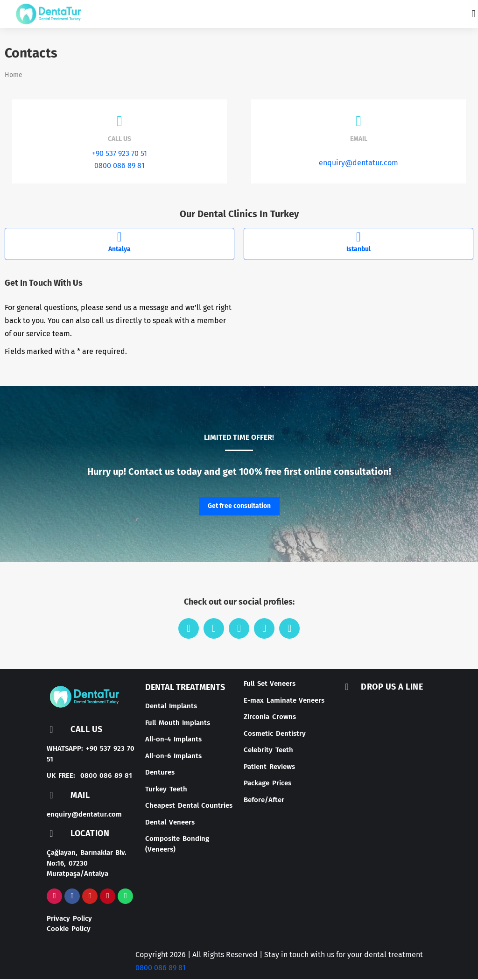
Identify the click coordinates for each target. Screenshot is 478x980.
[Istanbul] (358, 239)
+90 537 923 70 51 (119, 155)
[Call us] (119, 123)
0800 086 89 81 (119, 167)
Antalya (119, 251)
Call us (119, 141)
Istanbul (358, 251)
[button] (474, 14)
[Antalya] (119, 239)
